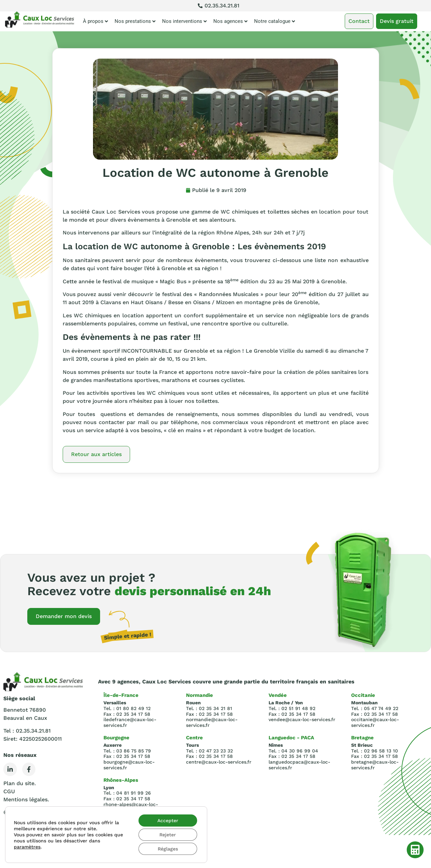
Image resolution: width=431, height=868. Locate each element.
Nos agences (230, 21)
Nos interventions (184, 21)
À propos (95, 21)
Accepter (168, 821)
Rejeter (168, 835)
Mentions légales (25, 799)
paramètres (27, 847)
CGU (9, 791)
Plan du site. (20, 783)
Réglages (168, 849)
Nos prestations (135, 21)
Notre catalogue (274, 21)
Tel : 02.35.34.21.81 (27, 731)
